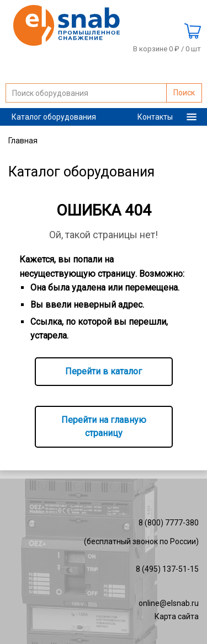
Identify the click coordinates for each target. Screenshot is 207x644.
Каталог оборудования (54, 117)
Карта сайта (177, 616)
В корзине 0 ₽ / (167, 49)
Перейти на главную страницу (104, 426)
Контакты (155, 117)
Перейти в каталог (104, 371)
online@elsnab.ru (169, 603)
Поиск (184, 93)
